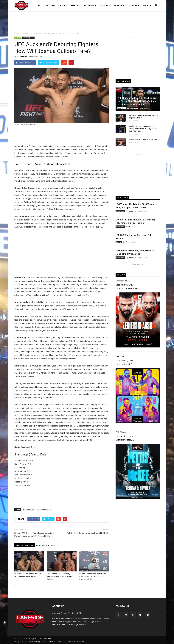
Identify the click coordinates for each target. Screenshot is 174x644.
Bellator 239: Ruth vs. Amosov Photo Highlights (88, 533)
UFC (39, 5)
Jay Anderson (133, 108)
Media (135, 5)
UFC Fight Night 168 (44, 509)
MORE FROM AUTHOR (46, 546)
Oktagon (63, 5)
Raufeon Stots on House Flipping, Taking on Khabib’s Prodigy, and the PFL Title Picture (143, 129)
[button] (156, 4)
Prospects (26, 38)
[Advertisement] (87, 20)
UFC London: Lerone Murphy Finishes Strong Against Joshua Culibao (60, 576)
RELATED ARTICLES (25, 546)
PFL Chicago (122, 432)
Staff (128, 227)
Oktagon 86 (121, 281)
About (147, 5)
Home (17, 34)
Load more (138, 264)
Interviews (90, 5)
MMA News (84, 570)
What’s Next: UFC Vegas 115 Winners (144, 140)
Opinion (105, 5)
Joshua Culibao (28, 509)
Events (76, 5)
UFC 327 (120, 356)
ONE (46, 5)
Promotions (121, 5)
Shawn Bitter (22, 56)
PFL (54, 5)
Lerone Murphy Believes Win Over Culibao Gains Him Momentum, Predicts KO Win (93, 576)
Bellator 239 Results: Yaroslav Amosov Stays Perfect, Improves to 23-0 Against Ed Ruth (34, 535)
